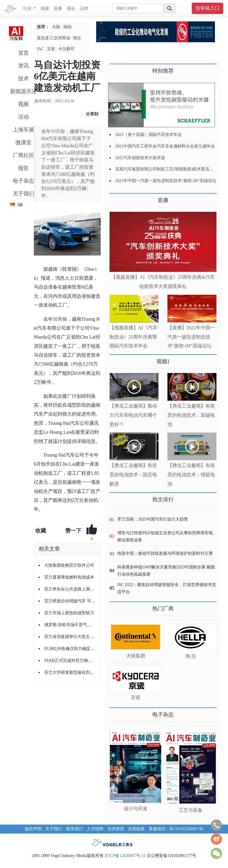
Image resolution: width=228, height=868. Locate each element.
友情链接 (136, 829)
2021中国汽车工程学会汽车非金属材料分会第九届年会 (165, 146)
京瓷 (51, 49)
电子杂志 (23, 181)
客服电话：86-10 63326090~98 (176, 829)
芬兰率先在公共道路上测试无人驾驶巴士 (70, 589)
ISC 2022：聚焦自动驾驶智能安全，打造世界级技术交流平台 (167, 588)
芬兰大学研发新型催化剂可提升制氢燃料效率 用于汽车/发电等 (70, 672)
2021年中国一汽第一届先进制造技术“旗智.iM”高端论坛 (166, 181)
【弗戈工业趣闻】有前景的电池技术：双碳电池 (191, 415)
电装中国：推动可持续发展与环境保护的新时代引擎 (165, 553)
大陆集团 (136, 656)
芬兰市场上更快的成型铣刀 (69, 613)
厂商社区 (23, 155)
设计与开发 (136, 809)
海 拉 (191, 656)
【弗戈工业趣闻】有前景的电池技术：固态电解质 (133, 475)
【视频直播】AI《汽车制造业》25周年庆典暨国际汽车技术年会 (133, 337)
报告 (23, 168)
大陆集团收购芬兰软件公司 (69, 565)
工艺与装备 (191, 810)
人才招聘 (95, 829)
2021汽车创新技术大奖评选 (140, 158)
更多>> (116, 198)
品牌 (84, 8)
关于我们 (23, 194)
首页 (23, 53)
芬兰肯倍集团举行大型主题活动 (70, 637)
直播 (58, 8)
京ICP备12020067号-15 (125, 856)
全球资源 (116, 829)
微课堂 (23, 142)
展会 (71, 8)
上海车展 (23, 130)
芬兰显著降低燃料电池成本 (69, 577)
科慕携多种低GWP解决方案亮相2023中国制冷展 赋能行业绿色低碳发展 (166, 571)
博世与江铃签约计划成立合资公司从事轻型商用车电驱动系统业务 (165, 536)
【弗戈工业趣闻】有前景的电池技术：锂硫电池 (191, 475)
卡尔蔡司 (66, 49)
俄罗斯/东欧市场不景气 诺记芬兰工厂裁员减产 (70, 625)
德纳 (67, 27)
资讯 (23, 66)
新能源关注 (23, 91)
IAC (40, 49)
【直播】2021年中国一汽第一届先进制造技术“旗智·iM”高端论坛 (191, 337)
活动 (23, 117)
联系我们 (75, 829)
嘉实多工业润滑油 (53, 38)
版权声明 (33, 829)
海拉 (77, 38)
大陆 (56, 27)
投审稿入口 (208, 8)
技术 (23, 79)
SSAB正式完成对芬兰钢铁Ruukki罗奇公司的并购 (70, 661)
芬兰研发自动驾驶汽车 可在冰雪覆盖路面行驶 (70, 601)
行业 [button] (28, 8)
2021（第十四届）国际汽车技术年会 (148, 135)
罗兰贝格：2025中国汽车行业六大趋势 (153, 519)
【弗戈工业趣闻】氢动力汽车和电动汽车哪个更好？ (133, 415)
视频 (45, 8)
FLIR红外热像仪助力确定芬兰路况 (70, 649)
